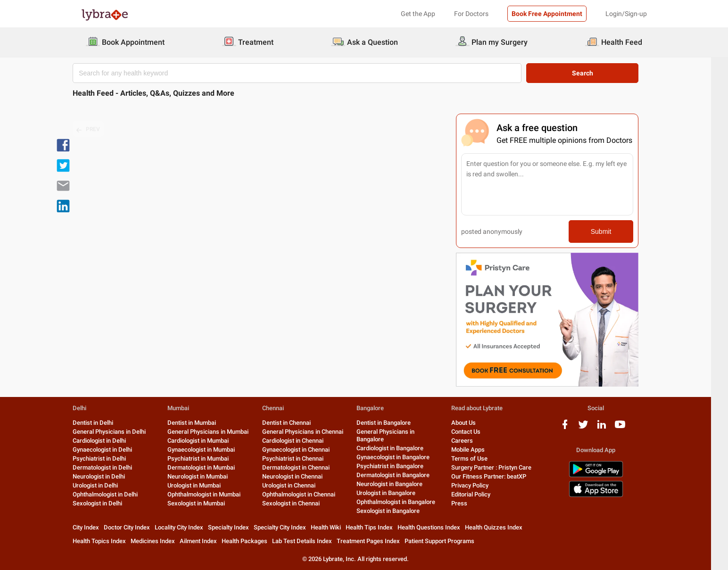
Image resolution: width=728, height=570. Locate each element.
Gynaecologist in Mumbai (210, 450)
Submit (610, 231)
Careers (471, 441)
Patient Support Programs (448, 541)
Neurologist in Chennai (300, 476)
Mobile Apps (476, 450)
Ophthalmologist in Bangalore (404, 502)
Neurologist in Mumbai (206, 476)
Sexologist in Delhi (106, 503)
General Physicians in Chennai (311, 432)
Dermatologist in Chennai (304, 467)
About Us (472, 423)
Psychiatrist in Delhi (108, 458)
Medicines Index (161, 541)
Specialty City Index (288, 527)
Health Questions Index (437, 527)
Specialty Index (237, 527)
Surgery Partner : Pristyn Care (500, 467)
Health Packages (253, 541)
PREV (97, 130)
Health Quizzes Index (502, 527)
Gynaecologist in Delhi (111, 450)
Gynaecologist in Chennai (304, 450)
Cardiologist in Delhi (108, 441)
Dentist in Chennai (294, 423)
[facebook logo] (573, 428)
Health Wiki (334, 527)
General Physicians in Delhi (118, 432)
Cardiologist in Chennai (301, 441)
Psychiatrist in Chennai (301, 458)
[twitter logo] (592, 428)
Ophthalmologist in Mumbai (212, 494)
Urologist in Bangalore (394, 493)
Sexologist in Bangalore (397, 511)
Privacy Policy (478, 485)
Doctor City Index (135, 527)
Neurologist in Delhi (107, 476)
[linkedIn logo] (610, 428)
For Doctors (471, 14)
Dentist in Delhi (101, 423)
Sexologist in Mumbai (205, 503)
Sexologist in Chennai (299, 503)
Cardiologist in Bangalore (398, 448)
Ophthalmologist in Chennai (307, 494)
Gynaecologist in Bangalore (401, 457)
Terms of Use (478, 458)
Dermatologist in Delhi (111, 467)
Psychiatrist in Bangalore (398, 466)
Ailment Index (207, 541)
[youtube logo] (629, 428)
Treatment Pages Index (377, 541)
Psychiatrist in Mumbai (207, 458)
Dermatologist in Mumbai (210, 467)
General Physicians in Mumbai (216, 432)
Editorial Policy (479, 494)
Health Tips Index (378, 527)
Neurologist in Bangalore (398, 484)
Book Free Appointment (547, 14)
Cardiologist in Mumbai (207, 441)
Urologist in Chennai (297, 485)
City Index (94, 527)
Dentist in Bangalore (392, 423)
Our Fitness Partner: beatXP (497, 476)
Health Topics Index (108, 541)
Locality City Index (187, 527)
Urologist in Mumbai (203, 485)
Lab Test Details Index (310, 541)
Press (468, 503)
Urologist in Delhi (104, 485)
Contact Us (474, 432)
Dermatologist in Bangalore (401, 475)
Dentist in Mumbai (200, 423)
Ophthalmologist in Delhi (114, 494)
